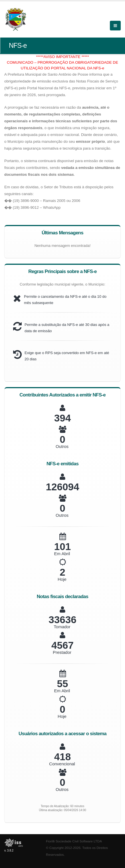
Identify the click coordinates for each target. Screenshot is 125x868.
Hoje (62, 579)
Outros (62, 446)
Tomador (62, 627)
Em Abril (62, 554)
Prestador (62, 652)
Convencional (62, 764)
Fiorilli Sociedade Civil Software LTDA (74, 841)
